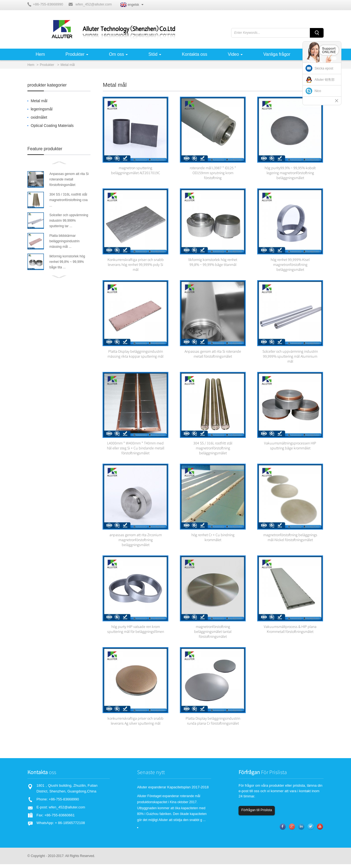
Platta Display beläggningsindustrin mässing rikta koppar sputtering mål (135, 355)
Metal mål (68, 65)
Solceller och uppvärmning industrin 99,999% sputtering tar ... (69, 221)
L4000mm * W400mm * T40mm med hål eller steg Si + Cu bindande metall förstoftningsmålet (136, 450)
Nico (318, 91)
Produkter (47, 65)
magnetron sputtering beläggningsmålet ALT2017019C (136, 171)
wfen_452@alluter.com (94, 4)
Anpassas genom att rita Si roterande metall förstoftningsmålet (69, 179)
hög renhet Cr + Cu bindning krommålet (213, 540)
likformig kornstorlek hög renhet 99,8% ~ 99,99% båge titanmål (213, 263)
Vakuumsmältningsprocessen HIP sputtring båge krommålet (290, 448)
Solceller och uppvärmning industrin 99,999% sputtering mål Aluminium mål (290, 358)
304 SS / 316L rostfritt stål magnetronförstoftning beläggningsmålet (213, 450)
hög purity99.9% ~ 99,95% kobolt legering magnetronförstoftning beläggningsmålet (290, 173)
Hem (31, 65)
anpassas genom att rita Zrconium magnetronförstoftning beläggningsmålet (136, 542)
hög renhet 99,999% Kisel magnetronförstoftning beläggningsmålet (290, 266)
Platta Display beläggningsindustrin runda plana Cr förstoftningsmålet (213, 725)
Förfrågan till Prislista (257, 814)
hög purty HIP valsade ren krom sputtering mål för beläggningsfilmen (136, 632)
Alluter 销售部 (325, 80)
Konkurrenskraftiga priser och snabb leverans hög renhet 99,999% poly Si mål (136, 266)
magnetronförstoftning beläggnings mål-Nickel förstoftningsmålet (290, 540)
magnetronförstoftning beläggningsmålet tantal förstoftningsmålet (213, 635)
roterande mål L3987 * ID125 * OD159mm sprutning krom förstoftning (213, 173)
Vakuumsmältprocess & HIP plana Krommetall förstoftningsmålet (290, 632)
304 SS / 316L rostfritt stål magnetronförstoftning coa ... (68, 200)
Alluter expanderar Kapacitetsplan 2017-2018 (173, 791)
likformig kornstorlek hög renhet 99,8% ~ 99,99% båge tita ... (67, 262)
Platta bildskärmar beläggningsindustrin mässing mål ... (64, 241)
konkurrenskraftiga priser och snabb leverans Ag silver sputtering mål (135, 725)
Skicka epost (324, 68)
